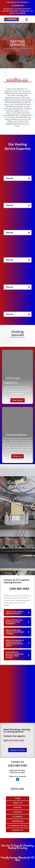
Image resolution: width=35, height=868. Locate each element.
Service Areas (8, 9)
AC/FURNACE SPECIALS (17, 826)
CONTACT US (17, 830)
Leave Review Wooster (22, 9)
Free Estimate (21, 13)
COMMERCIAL (18, 821)
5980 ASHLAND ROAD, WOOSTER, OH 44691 (17, 772)
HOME (18, 798)
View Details (18, 400)
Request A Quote (17, 750)
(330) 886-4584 (19, 589)
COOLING (18, 812)
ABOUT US (17, 803)
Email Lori (18, 456)
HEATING (18, 807)
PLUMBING (17, 817)
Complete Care (24, 11)
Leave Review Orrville (10, 11)
